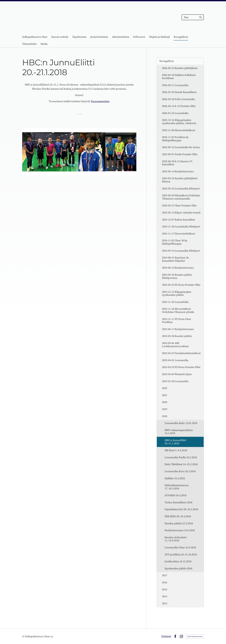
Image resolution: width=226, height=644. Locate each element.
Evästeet (166, 636)
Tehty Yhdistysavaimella (195, 637)
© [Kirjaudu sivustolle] (23, 636)
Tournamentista (100, 101)
